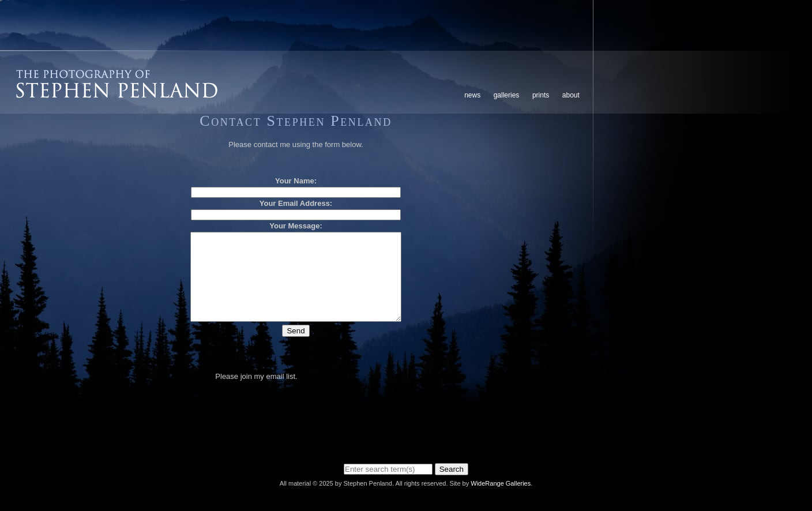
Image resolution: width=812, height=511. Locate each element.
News (472, 95)
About (571, 95)
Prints (541, 95)
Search (452, 469)
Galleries (507, 95)
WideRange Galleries (501, 483)
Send (296, 348)
